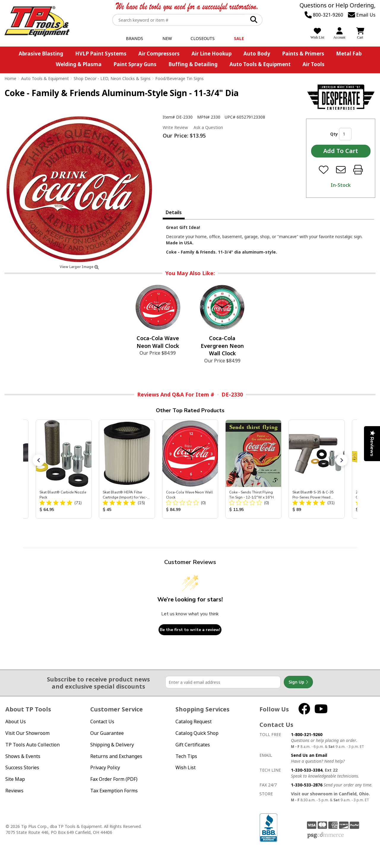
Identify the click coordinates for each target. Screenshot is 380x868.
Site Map (15, 779)
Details (174, 212)
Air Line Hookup (212, 54)
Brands (134, 38)
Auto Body (257, 54)
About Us (16, 722)
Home (10, 78)
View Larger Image (79, 267)
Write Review (175, 127)
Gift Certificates (193, 745)
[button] (39, 460)
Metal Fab (349, 54)
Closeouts (203, 38)
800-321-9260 (324, 15)
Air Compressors (159, 54)
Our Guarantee (107, 733)
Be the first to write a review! (190, 630)
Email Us (362, 15)
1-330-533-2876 (307, 785)
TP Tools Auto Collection (33, 745)
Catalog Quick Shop (197, 733)
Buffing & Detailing (193, 64)
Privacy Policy (105, 767)
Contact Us (102, 722)
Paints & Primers (303, 54)
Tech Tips (186, 756)
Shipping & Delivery (112, 745)
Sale (239, 38)
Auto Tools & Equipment (260, 64)
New (167, 38)
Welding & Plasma (79, 64)
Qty (334, 134)
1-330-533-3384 (307, 770)
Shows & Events (23, 756)
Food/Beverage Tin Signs (179, 78)
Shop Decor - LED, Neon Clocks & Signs (112, 78)
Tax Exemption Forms (114, 791)
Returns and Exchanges (116, 756)
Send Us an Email (309, 755)
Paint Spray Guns (135, 64)
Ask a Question (208, 128)
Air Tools (313, 64)
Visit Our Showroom (27, 733)
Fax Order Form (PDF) (114, 779)
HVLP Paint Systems (101, 54)
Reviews (14, 791)
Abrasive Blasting (41, 54)
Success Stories (22, 767)
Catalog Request (194, 722)
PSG (326, 835)
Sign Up (298, 682)
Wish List (186, 767)
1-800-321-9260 (307, 734)
